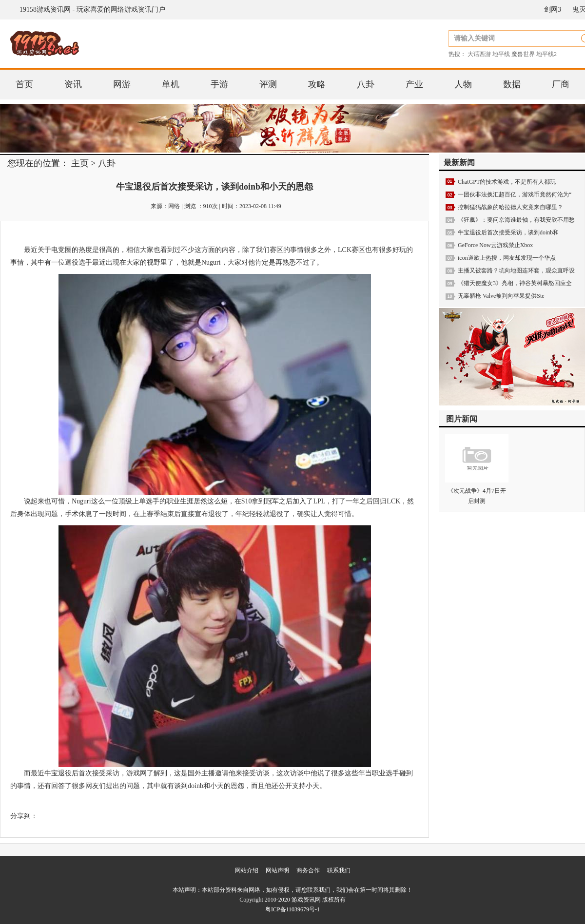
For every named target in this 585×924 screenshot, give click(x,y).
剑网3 (553, 10)
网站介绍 (247, 870)
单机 (171, 84)
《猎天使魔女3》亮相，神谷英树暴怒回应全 (515, 283)
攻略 (317, 84)
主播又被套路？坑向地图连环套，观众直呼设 (516, 270)
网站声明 (277, 870)
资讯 (73, 84)
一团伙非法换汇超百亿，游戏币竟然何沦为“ (515, 194)
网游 (122, 84)
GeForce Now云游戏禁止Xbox (495, 245)
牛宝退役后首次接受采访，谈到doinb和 (508, 232)
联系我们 (339, 870)
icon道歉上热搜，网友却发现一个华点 (507, 258)
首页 (24, 84)
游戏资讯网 (306, 900)
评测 (268, 84)
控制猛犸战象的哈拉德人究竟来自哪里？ (510, 207)
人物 (463, 84)
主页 (80, 163)
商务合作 (308, 870)
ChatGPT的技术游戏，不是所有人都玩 (507, 182)
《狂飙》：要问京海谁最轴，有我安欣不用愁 (516, 220)
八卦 (366, 84)
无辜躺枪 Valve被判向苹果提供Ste (501, 296)
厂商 (561, 84)
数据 (512, 84)
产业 (414, 84)
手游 (219, 84)
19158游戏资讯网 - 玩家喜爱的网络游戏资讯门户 (92, 10)
